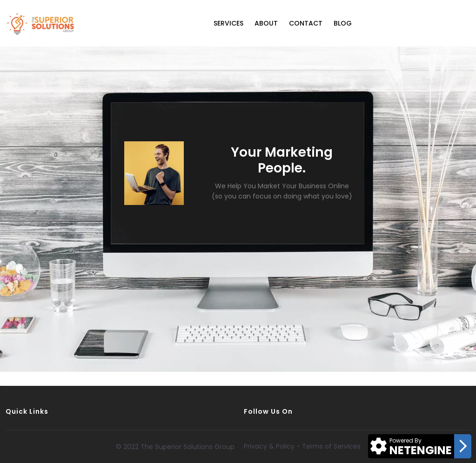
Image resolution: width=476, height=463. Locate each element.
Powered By (406, 440)
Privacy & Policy (269, 446)
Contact (306, 23)
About (266, 23)
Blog (343, 23)
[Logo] (41, 23)
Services (228, 23)
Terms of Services (331, 446)
